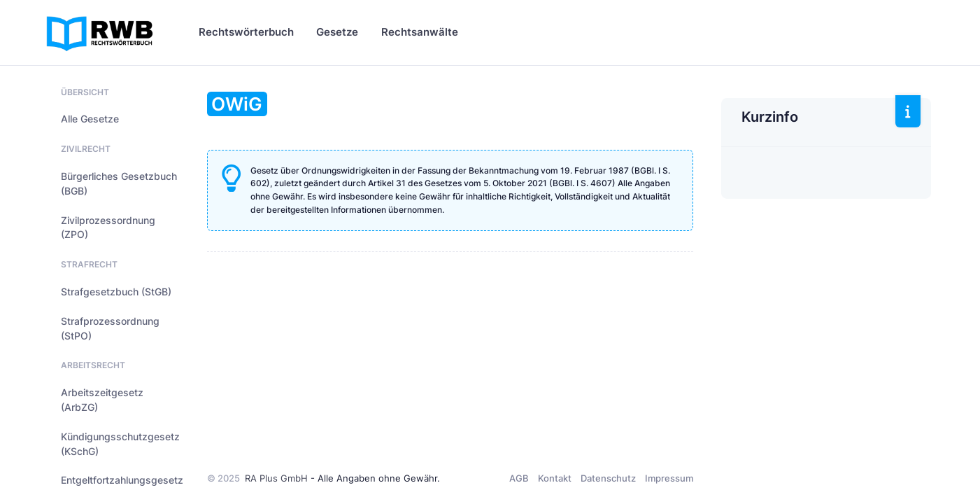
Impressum (669, 478)
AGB (519, 478)
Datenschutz (608, 478)
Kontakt (555, 478)
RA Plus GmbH (276, 478)
